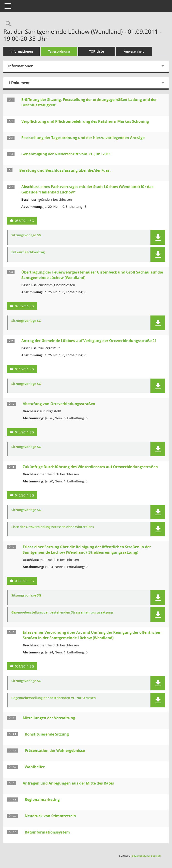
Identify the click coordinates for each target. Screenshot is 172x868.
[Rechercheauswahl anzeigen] (7, 24)
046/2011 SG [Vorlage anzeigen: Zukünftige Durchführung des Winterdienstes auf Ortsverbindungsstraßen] (24, 495)
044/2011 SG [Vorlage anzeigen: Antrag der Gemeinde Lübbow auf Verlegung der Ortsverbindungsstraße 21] (24, 369)
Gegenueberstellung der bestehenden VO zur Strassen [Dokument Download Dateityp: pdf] (54, 698)
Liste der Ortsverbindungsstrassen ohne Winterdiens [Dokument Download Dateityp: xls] (53, 527)
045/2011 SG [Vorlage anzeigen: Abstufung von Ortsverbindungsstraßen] (24, 432)
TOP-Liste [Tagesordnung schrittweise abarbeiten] (96, 51)
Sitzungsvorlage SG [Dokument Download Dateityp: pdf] (26, 235)
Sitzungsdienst (146, 856)
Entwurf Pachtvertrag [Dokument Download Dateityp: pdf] (28, 252)
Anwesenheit (134, 51)
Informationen (22, 51)
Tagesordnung (59, 51)
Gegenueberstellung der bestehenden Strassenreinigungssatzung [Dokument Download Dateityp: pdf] (62, 612)
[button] (158, 237)
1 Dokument (19, 83)
